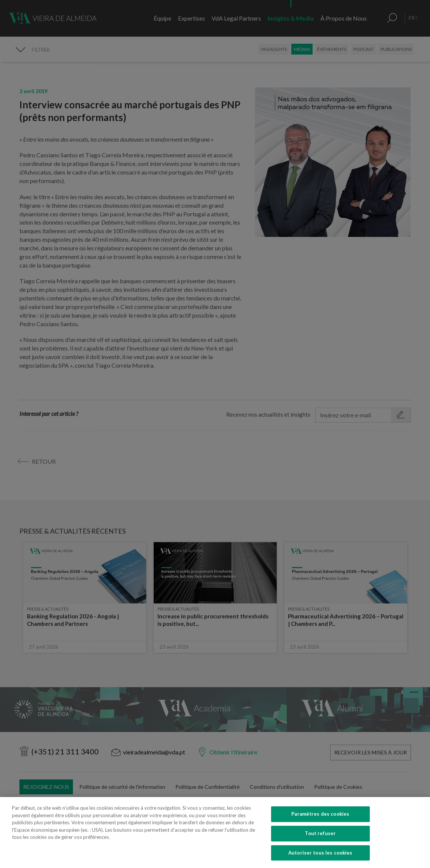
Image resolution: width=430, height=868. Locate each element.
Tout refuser (320, 850)
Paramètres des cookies (320, 831)
